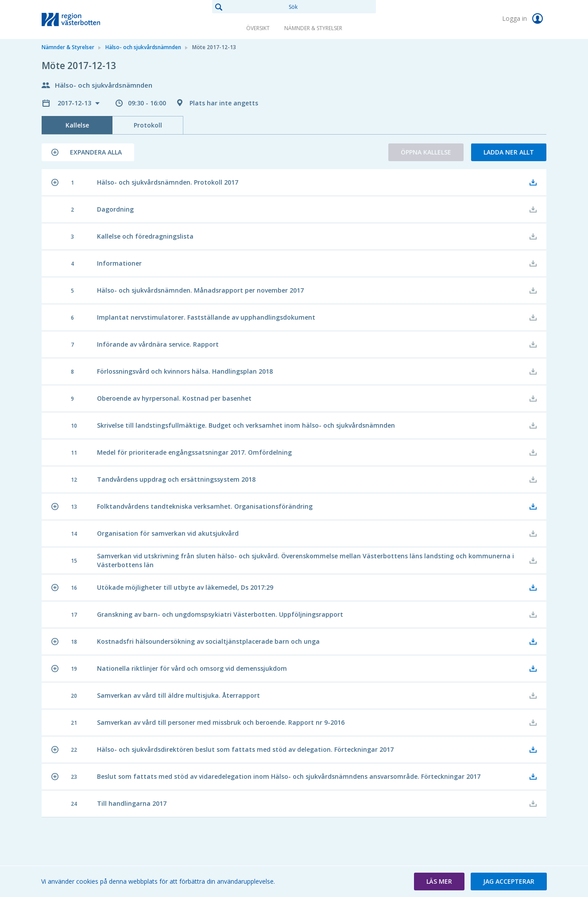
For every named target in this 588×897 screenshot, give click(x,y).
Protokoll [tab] (148, 125)
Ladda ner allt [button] (509, 152)
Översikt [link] (258, 28)
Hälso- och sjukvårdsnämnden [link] (143, 47)
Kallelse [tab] (77, 125)
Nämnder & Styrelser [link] (313, 28)
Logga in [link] (524, 19)
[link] (86, 19)
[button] (88, 152)
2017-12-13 (75, 103)
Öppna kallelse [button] (426, 152)
